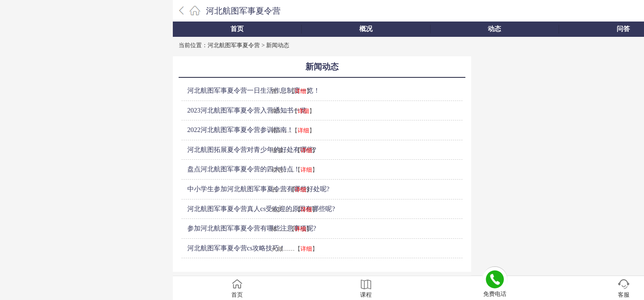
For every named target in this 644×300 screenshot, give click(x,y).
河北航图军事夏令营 (243, 11)
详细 (300, 91)
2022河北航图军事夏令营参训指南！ (240, 130)
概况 (366, 29)
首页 (237, 29)
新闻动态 (278, 45)
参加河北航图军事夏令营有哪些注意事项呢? (252, 228)
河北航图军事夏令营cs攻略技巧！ (236, 248)
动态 (494, 29)
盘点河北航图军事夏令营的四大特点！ (244, 169)
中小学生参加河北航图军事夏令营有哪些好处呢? (258, 189)
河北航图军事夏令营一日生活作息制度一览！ (254, 90)
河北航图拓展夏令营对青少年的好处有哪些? (252, 150)
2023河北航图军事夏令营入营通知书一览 (247, 110)
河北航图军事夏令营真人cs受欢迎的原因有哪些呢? (261, 209)
